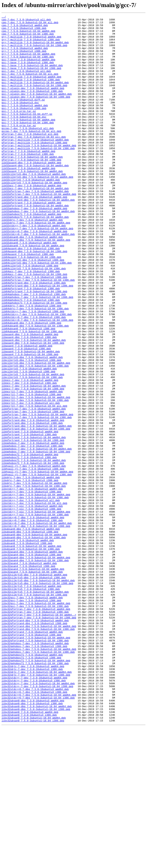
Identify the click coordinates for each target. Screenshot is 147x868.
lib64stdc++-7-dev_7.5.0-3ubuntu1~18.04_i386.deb (37, 374)
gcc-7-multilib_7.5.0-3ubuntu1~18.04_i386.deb (34, 100)
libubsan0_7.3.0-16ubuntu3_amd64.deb (28, 646)
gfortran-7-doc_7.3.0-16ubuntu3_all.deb (30, 158)
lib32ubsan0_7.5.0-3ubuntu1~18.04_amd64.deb (33, 292)
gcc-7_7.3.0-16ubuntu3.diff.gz (23, 117)
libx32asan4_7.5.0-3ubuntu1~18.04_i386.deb (32, 683)
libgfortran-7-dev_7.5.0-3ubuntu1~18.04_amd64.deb (37, 494)
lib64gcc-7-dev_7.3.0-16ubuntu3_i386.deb (31, 323)
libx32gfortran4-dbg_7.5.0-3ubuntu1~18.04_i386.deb (38, 752)
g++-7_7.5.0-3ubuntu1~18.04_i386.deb (28, 65)
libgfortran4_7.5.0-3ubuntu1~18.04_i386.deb (33, 525)
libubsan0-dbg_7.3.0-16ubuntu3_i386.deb (30, 635)
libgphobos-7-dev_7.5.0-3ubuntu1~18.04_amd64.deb (37, 536)
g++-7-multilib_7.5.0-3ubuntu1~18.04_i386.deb (34, 52)
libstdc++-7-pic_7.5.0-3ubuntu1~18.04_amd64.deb (36, 611)
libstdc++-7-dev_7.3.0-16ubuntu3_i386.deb (31, 587)
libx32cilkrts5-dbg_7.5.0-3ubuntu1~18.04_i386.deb (37, 697)
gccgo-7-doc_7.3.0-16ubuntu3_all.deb (28, 151)
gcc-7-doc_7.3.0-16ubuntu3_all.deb (26, 82)
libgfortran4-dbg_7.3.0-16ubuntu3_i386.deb (32, 505)
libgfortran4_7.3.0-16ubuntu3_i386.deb (29, 519)
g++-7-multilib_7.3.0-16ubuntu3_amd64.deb (31, 41)
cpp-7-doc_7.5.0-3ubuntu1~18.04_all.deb (30, 24)
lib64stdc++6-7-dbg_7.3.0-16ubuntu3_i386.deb (34, 378)
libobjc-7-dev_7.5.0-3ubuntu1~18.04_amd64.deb (34, 577)
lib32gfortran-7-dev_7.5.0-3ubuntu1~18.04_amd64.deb (39, 230)
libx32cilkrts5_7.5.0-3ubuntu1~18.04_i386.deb (34, 711)
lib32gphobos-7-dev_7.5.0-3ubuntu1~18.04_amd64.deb (38, 251)
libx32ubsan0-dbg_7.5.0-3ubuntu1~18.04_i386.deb (36, 848)
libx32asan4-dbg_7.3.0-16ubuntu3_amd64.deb (32, 659)
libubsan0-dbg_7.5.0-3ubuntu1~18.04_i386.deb (34, 642)
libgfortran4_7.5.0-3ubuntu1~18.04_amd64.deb (34, 522)
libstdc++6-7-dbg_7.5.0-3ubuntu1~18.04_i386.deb (36, 628)
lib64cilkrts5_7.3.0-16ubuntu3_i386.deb (30, 316)
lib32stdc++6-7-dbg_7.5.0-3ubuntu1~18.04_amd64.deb (38, 278)
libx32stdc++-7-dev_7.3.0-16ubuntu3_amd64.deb (34, 810)
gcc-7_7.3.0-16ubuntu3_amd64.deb (25, 124)
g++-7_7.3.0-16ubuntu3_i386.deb (24, 58)
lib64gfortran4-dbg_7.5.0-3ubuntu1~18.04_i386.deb (37, 340)
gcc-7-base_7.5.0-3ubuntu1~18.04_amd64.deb (32, 76)
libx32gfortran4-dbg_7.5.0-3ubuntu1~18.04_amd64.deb (39, 749)
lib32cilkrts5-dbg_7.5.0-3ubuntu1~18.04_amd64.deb (37, 209)
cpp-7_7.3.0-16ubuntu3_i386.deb (24, 31)
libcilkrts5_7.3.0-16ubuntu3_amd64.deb (29, 440)
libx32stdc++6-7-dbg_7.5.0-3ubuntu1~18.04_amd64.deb (39, 831)
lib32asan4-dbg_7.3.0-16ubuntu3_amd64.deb (31, 192)
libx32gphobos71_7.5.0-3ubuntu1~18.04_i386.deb (35, 793)
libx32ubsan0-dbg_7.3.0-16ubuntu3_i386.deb (32, 841)
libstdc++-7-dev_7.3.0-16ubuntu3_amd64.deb (32, 584)
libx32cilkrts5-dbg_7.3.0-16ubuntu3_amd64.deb (34, 687)
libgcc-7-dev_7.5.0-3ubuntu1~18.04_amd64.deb (34, 460)
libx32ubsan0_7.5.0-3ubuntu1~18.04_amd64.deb (34, 858)
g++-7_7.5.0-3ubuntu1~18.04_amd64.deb (28, 62)
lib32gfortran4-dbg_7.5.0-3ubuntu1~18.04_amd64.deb (38, 237)
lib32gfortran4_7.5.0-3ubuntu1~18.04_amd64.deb (35, 244)
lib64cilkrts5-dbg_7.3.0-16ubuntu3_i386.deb (33, 309)
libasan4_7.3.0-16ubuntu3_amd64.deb (27, 412)
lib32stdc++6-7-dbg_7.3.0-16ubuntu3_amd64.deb (34, 275)
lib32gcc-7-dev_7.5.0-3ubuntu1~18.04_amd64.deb (35, 223)
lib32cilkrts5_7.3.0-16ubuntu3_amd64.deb (31, 213)
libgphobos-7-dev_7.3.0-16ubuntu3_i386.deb (32, 532)
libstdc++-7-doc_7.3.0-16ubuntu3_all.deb (31, 597)
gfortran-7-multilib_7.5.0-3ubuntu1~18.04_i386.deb (38, 175)
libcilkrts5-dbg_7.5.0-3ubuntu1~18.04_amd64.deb (36, 433)
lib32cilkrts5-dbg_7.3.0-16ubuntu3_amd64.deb (34, 206)
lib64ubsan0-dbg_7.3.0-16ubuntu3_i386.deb (31, 385)
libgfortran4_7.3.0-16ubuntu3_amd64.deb (30, 515)
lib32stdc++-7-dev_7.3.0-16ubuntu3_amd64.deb (34, 268)
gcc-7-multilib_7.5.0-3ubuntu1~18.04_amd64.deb (35, 96)
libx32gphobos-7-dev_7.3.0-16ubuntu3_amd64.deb (35, 769)
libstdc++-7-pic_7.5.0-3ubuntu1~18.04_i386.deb (35, 615)
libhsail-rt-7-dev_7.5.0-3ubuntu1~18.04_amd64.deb (37, 563)
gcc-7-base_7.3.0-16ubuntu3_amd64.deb (28, 69)
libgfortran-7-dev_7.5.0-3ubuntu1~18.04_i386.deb (37, 498)
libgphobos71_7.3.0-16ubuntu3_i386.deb (29, 546)
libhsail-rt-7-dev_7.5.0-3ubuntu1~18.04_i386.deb (37, 567)
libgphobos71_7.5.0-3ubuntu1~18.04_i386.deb (33, 553)
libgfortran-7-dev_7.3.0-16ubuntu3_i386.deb (33, 491)
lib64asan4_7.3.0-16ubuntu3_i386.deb (28, 302)
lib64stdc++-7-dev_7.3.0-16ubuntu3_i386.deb (33, 371)
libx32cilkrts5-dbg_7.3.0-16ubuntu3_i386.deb (34, 690)
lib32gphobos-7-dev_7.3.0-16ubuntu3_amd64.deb (34, 247)
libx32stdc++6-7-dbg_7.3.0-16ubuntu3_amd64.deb (35, 824)
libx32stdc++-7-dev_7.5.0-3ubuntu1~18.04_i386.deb (37, 821)
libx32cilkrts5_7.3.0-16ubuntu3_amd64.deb (31, 701)
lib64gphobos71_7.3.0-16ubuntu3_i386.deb (31, 357)
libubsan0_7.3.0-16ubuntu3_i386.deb (27, 649)
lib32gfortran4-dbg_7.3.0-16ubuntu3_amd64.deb (34, 234)
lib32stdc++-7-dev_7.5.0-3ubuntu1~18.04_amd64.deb (37, 271)
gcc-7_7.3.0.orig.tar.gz (19, 130)
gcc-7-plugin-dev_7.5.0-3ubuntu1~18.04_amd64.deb (37, 110)
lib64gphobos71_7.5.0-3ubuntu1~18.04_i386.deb (34, 361)
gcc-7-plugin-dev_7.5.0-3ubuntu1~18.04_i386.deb (36, 113)
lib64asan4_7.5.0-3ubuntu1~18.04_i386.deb (31, 306)
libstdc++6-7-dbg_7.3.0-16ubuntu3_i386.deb (32, 622)
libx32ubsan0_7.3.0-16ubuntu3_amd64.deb (30, 852)
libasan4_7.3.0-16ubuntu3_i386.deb (26, 415)
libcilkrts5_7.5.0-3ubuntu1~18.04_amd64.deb (33, 446)
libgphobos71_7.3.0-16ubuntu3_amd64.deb (30, 543)
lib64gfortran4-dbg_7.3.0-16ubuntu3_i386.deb (34, 337)
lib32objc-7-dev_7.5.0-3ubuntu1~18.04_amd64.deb (36, 264)
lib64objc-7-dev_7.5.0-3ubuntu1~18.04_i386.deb (35, 367)
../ (4, 17)
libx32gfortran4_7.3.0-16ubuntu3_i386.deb (31, 759)
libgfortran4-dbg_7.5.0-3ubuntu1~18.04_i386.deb (36, 512)
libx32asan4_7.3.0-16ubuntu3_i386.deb (28, 676)
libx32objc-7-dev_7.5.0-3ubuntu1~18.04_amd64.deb (37, 804)
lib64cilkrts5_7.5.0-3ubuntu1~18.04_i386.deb (34, 319)
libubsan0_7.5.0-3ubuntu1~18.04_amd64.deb (31, 652)
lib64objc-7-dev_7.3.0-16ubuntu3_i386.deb (31, 364)
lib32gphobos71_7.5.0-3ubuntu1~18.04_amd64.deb (35, 258)
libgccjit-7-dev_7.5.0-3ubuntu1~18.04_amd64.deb (36, 474)
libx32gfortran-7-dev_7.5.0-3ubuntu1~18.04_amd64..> (39, 735)
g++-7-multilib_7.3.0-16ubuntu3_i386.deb (31, 45)
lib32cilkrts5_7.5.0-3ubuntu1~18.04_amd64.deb (34, 216)
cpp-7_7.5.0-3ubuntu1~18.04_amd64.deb (28, 34)
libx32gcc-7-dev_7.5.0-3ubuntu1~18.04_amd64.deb (36, 721)
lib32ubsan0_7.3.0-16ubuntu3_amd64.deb (29, 288)
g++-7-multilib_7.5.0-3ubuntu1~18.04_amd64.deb (35, 48)
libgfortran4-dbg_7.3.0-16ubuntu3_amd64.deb (33, 501)
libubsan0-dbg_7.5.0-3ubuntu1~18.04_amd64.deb (34, 639)
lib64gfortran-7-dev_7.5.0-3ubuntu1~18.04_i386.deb (38, 333)
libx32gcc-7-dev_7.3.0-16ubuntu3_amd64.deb (32, 714)
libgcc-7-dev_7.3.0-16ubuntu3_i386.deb (29, 457)
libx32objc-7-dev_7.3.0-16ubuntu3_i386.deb (32, 800)
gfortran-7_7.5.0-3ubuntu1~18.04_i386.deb (31, 189)
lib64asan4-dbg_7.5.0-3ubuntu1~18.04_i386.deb (34, 299)
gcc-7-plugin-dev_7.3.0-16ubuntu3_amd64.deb (33, 103)
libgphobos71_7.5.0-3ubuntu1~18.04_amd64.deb (34, 549)
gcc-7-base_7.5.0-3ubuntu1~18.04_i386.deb (31, 79)
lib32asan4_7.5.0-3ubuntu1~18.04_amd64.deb (32, 203)
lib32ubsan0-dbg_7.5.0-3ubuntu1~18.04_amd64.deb (36, 285)
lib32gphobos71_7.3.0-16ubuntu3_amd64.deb (31, 254)
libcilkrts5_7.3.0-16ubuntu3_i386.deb (28, 443)
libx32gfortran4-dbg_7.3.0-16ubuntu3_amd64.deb (35, 742)
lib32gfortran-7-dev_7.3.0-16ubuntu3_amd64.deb (35, 227)
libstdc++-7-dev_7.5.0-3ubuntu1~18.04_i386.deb (35, 594)
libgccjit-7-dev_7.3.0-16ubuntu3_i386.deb (31, 470)
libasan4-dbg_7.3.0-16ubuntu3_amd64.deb (30, 398)
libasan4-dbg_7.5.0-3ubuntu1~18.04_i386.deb (33, 409)
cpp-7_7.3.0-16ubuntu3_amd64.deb (25, 27)
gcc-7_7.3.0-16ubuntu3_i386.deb (24, 127)
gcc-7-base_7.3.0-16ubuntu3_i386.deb (28, 72)
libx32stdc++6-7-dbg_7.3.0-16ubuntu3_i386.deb (34, 828)
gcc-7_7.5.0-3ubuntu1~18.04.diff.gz (27, 134)
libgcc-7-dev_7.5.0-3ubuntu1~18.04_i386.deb (33, 464)
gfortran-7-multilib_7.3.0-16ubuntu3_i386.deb (34, 168)
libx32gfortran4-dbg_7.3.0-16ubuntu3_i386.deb (34, 745)
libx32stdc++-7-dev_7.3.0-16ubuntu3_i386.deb (34, 814)
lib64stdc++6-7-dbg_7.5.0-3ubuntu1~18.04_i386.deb (37, 381)
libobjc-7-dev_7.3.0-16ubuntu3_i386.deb (30, 573)
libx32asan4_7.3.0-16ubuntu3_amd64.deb (29, 673)
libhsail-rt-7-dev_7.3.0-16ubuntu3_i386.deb (33, 560)
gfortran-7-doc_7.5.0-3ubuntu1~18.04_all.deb (34, 161)
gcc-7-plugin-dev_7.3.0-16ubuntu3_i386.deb (32, 106)
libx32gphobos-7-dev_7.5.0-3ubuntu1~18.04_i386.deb (38, 779)
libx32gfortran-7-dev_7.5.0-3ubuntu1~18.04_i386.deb (39, 738)
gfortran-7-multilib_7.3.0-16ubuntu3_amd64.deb (35, 165)
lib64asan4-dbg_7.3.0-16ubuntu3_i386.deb (31, 295)
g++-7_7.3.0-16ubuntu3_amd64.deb (25, 55)
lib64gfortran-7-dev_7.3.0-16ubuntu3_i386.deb (34, 330)
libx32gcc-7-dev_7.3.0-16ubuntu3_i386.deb (31, 718)
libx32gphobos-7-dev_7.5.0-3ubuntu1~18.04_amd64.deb (39, 776)
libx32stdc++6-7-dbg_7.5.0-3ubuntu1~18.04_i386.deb (38, 834)
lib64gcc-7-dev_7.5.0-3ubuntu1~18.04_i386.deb (34, 326)
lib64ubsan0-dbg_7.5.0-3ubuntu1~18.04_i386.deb (35, 388)
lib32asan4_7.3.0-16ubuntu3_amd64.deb (28, 199)
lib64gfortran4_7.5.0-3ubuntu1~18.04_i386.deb (34, 347)
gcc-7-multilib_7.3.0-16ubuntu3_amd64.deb (31, 89)
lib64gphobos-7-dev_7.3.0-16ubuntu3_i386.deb (34, 350)
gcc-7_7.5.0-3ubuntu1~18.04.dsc (24, 137)
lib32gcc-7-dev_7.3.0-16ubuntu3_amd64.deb (31, 220)
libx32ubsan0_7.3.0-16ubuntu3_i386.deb (29, 855)
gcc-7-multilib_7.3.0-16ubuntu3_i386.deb (31, 93)
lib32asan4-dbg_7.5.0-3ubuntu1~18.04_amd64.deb (35, 196)
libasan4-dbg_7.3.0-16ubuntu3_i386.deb (29, 402)
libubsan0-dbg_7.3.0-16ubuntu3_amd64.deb (31, 632)
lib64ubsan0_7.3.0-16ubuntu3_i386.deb (28, 391)
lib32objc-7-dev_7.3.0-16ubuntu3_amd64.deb (32, 261)
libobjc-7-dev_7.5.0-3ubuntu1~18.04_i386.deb (34, 580)
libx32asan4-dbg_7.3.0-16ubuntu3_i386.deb (31, 663)
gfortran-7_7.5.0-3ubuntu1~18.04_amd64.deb (32, 185)
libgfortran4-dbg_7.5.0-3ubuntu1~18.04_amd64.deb (37, 508)
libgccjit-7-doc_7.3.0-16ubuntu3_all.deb (31, 481)
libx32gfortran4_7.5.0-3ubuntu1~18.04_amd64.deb (36, 762)
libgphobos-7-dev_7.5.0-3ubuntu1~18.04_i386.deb (36, 539)
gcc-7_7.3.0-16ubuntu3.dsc (20, 120)
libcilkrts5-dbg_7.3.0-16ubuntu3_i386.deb (31, 429)
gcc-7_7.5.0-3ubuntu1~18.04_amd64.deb (28, 141)
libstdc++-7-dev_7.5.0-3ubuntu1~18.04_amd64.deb (36, 591)
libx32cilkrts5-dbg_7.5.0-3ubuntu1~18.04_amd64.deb (38, 694)
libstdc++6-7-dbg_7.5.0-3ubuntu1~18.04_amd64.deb (37, 625)
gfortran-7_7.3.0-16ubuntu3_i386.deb (28, 182)
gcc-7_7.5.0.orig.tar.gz (19, 148)
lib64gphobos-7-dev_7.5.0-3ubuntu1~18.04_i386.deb (37, 354)
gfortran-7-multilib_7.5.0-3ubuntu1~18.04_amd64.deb (39, 172)
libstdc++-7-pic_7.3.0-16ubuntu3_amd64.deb (32, 604)
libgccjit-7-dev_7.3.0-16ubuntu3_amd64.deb (32, 467)
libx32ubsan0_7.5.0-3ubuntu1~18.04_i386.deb (33, 862)
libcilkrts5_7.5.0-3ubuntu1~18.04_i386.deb (32, 450)
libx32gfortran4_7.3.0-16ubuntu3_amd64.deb (32, 755)
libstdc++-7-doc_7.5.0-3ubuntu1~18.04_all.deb (34, 601)
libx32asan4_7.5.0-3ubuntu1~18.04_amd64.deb (33, 680)
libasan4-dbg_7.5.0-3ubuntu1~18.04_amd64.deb (34, 405)
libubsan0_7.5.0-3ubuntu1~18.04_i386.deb (31, 656)
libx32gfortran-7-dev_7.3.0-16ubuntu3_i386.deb (35, 731)
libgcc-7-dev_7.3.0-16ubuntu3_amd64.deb (30, 453)
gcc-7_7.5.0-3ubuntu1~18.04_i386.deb (28, 144)
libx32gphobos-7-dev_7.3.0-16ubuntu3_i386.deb (34, 773)
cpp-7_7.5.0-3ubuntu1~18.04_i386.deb (28, 38)
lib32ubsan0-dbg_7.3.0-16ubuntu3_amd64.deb (32, 282)
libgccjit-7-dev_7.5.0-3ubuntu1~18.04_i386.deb (35, 477)
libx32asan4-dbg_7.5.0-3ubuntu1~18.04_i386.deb (35, 670)
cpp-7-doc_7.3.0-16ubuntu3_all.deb (26, 21)
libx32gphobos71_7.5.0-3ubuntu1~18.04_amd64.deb (36, 790)
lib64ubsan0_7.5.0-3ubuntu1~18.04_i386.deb (32, 395)
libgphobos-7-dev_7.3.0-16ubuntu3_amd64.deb (33, 529)
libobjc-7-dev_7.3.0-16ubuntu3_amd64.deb (31, 570)
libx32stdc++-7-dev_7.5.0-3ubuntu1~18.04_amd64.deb (38, 817)
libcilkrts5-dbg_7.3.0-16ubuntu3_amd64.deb (32, 426)
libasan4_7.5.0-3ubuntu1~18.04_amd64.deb (31, 419)
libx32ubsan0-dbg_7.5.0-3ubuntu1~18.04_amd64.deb (37, 845)
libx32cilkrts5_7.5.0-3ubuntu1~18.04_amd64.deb (35, 707)
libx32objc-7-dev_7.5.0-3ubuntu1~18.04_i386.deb (36, 807)
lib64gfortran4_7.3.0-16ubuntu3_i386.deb (31, 343)
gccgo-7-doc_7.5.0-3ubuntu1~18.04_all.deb (31, 155)
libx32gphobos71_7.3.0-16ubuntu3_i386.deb (31, 786)
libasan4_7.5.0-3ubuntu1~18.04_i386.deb (30, 422)
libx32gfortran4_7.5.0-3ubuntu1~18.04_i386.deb (35, 766)
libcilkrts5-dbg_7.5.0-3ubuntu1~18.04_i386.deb (35, 436)
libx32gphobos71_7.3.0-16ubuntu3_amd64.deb (32, 783)
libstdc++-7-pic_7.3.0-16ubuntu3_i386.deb (31, 608)
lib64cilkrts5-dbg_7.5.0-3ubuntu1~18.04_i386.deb (37, 312)
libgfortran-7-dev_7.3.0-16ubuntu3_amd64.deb (34, 488)
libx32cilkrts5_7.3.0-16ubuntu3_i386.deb (31, 704)
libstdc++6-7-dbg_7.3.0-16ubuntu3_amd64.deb (33, 618)
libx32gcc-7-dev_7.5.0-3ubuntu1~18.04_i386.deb (35, 725)
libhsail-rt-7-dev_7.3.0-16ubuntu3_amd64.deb (34, 556)
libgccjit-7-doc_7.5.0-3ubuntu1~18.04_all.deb (34, 484)
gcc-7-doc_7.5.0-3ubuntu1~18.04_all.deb (30, 86)
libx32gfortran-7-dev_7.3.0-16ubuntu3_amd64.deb (36, 728)
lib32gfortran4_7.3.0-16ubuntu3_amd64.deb (31, 240)
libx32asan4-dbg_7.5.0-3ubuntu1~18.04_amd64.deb (36, 666)
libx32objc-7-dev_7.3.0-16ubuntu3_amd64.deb (33, 797)
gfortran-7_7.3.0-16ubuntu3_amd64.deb (28, 179)
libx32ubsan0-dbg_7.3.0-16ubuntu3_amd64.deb (33, 838)
